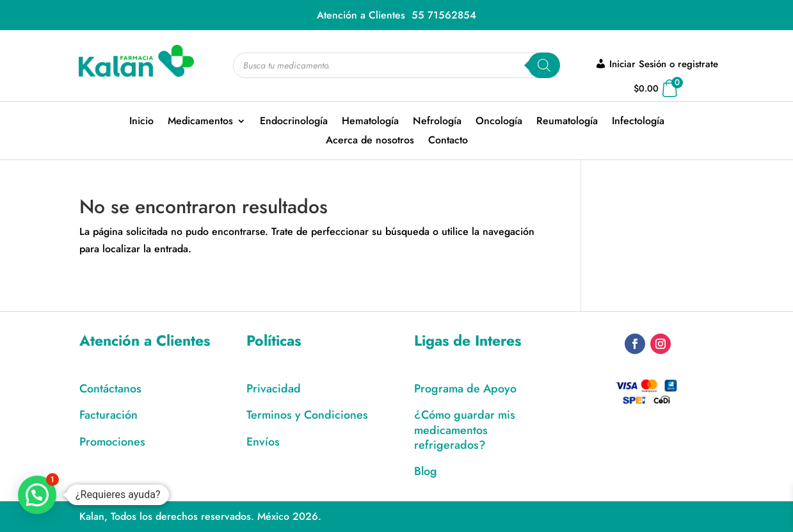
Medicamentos (200, 122)
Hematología (370, 122)
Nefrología (437, 122)
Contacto (448, 141)
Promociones (112, 442)
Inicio (141, 122)
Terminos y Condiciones (307, 415)
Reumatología (567, 122)
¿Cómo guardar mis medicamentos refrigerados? (465, 430)
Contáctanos (110, 389)
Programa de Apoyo (465, 389)
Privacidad (274, 389)
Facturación (108, 415)
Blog (426, 471)
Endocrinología (294, 122)
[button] (37, 495)
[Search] (544, 65)
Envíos (263, 442)
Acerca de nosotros (370, 141)
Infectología (638, 122)
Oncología (499, 122)
